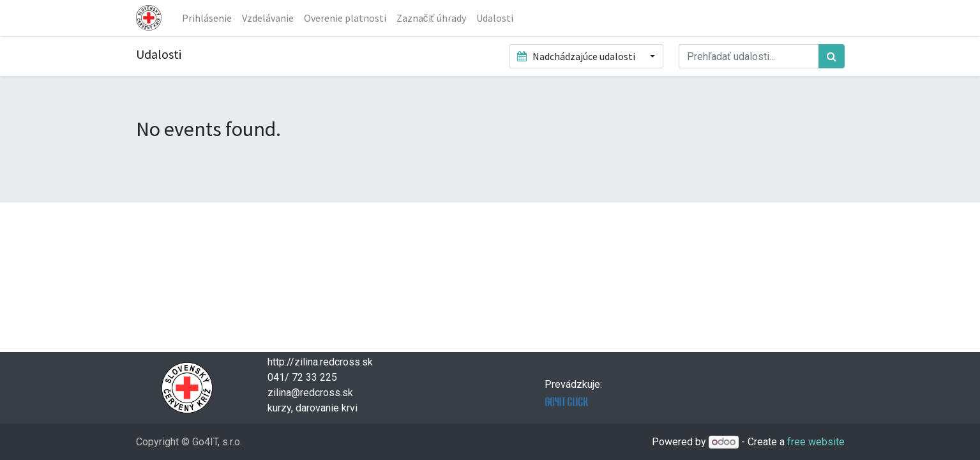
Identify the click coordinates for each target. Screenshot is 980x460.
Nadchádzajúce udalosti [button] (577, 56)
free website (816, 442)
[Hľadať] (832, 56)
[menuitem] (207, 18)
